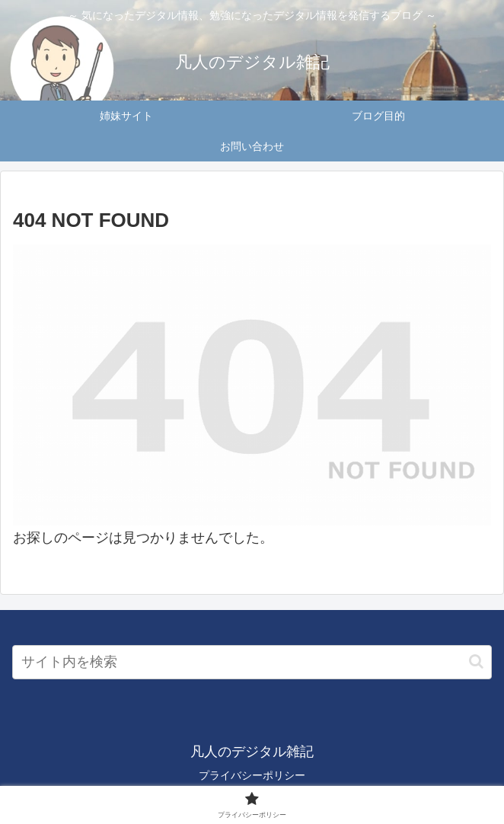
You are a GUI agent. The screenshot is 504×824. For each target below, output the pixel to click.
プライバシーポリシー (252, 775)
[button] (476, 661)
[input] (252, 662)
